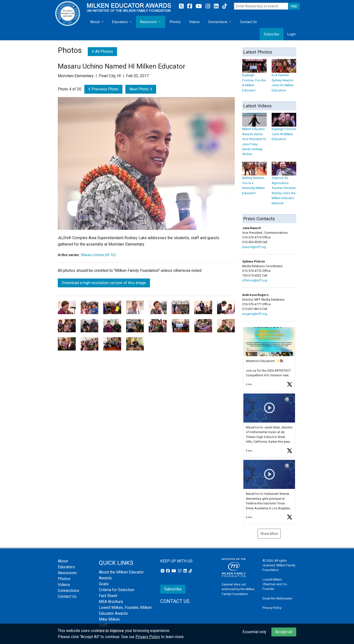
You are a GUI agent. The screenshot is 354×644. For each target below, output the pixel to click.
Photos (175, 22)
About (95, 22)
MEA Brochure (111, 602)
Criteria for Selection (117, 590)
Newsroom (149, 22)
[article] (269, 359)
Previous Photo (103, 89)
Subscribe (272, 34)
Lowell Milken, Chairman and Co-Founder (275, 584)
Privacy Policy (272, 608)
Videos (194, 22)
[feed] (269, 425)
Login (292, 34)
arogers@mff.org (255, 314)
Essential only (254, 632)
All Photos (102, 51)
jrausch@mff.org (254, 247)
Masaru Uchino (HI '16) (98, 255)
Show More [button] (269, 534)
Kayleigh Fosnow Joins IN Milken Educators (284, 129)
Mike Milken (109, 619)
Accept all (284, 632)
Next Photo (141, 89)
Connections (218, 22)
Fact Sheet (108, 596)
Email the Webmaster (277, 598)
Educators (120, 22)
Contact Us (248, 22)
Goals (104, 584)
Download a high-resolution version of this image (104, 283)
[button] (269, 359)
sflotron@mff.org (255, 280)
